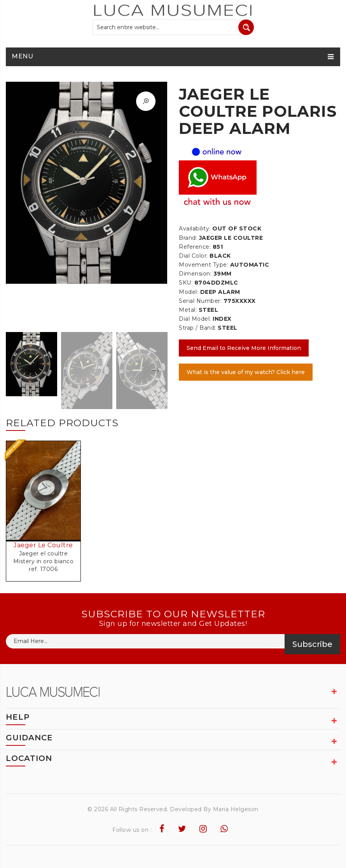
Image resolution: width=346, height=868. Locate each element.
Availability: (195, 228)
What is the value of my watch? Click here (246, 372)
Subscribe (312, 644)
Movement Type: (204, 265)
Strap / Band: (197, 328)
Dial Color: (193, 256)
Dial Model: (195, 319)
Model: (189, 292)
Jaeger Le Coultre (43, 545)
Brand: (188, 238)
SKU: (186, 283)
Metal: (188, 310)
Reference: (195, 247)
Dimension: (195, 274)
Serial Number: (200, 301)
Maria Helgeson (236, 809)
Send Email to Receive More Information (244, 348)
